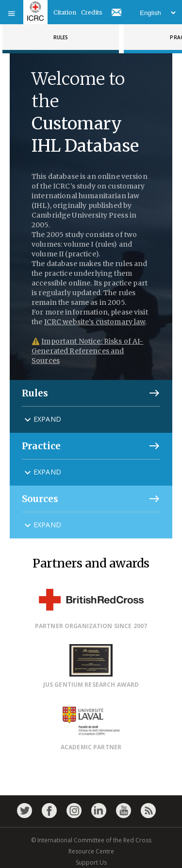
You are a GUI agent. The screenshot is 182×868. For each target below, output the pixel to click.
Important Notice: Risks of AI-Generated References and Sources (87, 351)
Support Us (91, 862)
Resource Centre (91, 851)
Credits (92, 12)
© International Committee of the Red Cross (91, 840)
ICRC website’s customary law (95, 322)
